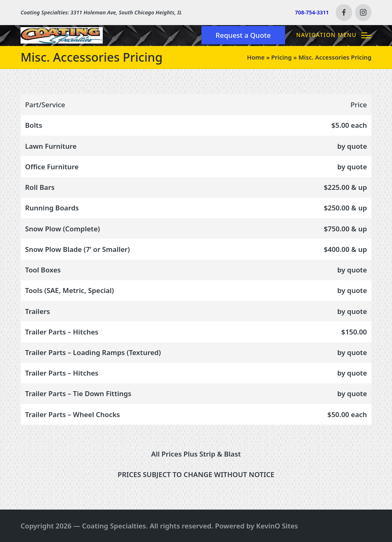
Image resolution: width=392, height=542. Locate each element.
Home (256, 57)
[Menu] (334, 35)
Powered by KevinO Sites (256, 526)
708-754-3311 (312, 12)
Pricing (281, 57)
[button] (243, 35)
